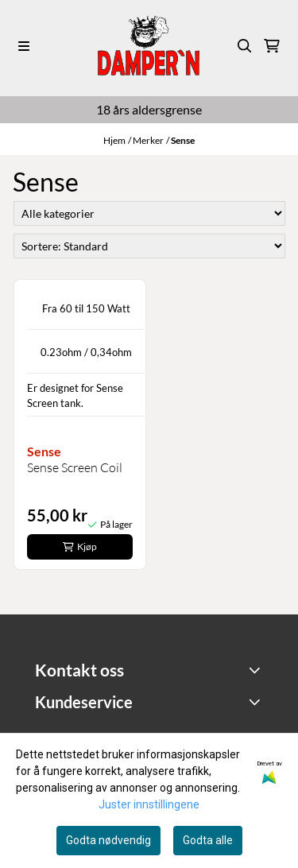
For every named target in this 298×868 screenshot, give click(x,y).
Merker (148, 140)
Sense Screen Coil (75, 467)
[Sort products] (149, 246)
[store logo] (149, 46)
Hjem (114, 140)
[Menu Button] (24, 46)
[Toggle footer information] (256, 670)
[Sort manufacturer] (149, 213)
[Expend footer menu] (256, 701)
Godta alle (208, 840)
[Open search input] (245, 46)
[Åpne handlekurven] (272, 46)
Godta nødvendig (108, 840)
